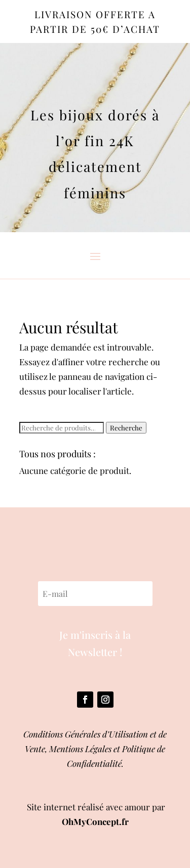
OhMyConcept (90, 821)
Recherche (126, 428)
